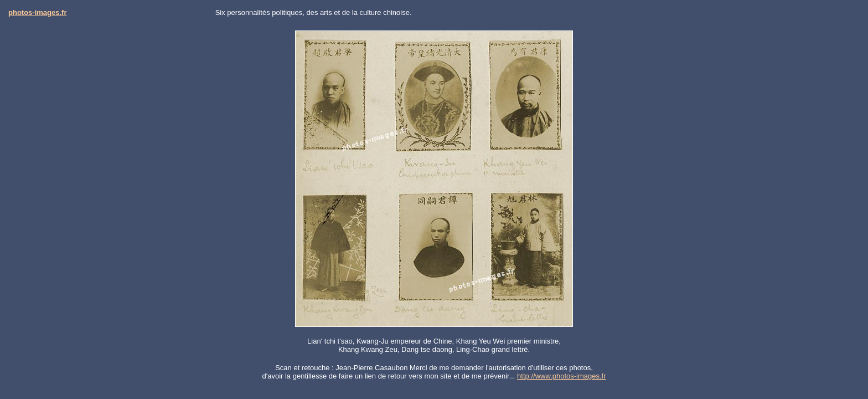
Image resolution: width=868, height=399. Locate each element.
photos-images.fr (37, 12)
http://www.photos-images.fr (561, 376)
